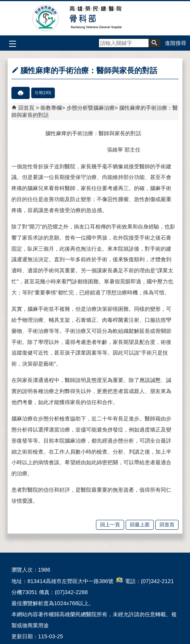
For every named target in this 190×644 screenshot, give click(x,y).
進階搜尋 (176, 43)
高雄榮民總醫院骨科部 (95, 18)
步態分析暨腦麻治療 (91, 108)
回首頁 (26, 108)
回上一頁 (110, 525)
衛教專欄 (51, 108)
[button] (155, 43)
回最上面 (140, 525)
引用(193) (43, 93)
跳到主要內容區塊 (4, 4)
